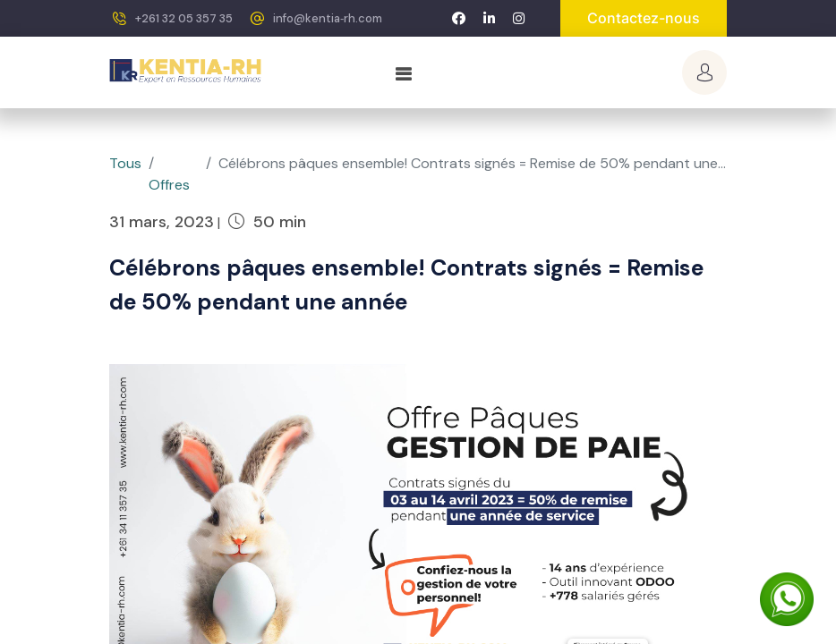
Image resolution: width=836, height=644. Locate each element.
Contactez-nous (644, 18)
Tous (125, 163)
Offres (169, 185)
